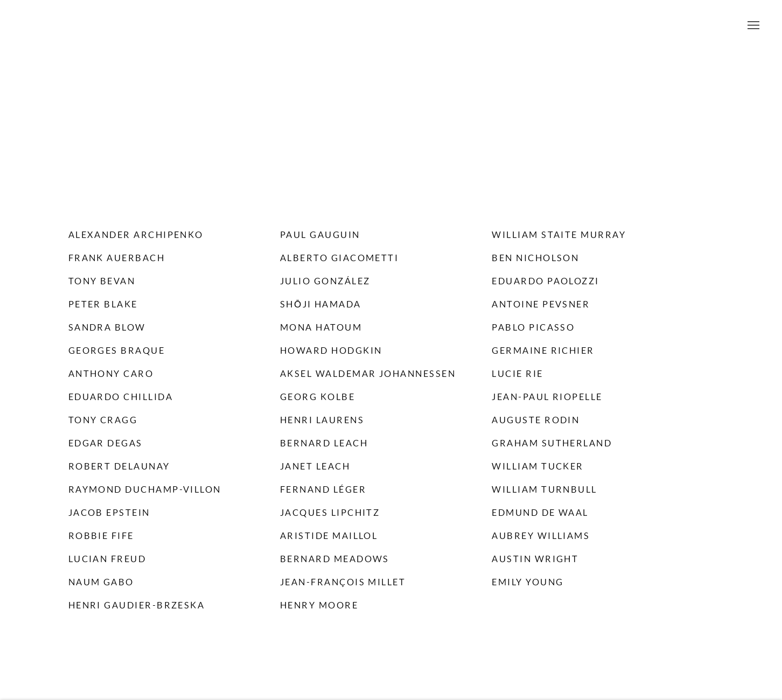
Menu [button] (752, 26)
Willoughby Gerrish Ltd (391, 26)
